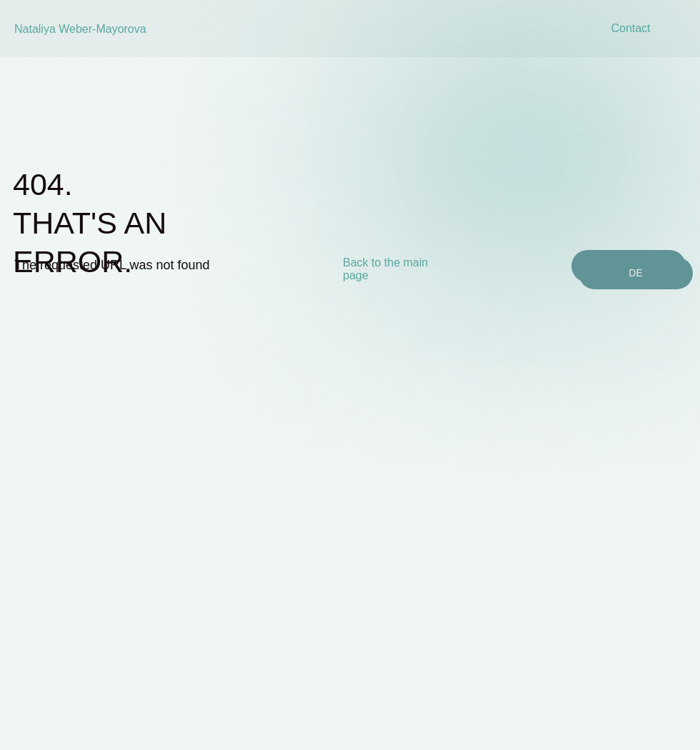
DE (635, 273)
